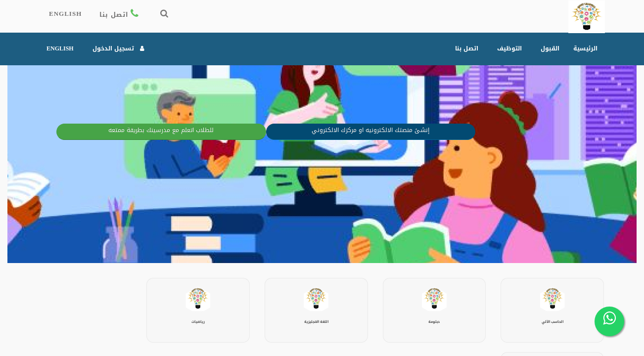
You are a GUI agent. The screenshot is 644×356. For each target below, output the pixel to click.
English (65, 16)
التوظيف (509, 48)
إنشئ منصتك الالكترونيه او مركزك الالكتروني (355, 131)
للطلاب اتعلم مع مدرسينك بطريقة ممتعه (145, 131)
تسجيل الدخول (119, 48)
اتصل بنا (120, 16)
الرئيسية (585, 48)
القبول (550, 48)
